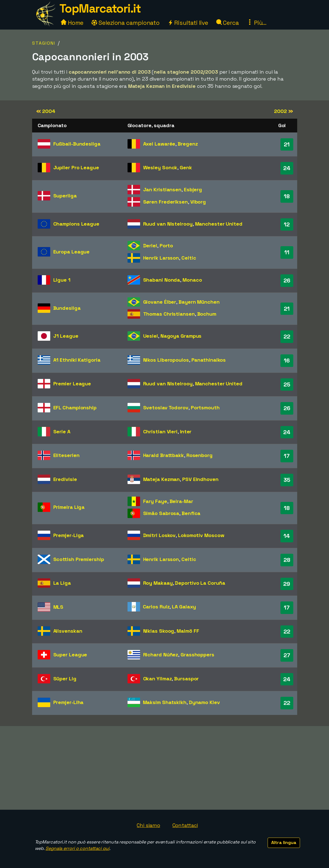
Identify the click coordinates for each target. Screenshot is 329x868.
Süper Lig (65, 679)
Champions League (76, 224)
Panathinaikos (209, 360)
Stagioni (44, 43)
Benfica (191, 513)
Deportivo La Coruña (200, 583)
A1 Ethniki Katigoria (77, 360)
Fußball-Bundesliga (77, 144)
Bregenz (188, 144)
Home (72, 23)
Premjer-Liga (69, 535)
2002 (283, 111)
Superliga (65, 196)
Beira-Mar (181, 501)
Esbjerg (193, 189)
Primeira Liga (69, 507)
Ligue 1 (62, 280)
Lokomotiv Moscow (201, 535)
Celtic (189, 258)
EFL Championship (75, 408)
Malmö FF (188, 631)
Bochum (207, 314)
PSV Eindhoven (200, 479)
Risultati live (188, 23)
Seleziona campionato (126, 23)
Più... (257, 23)
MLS (58, 607)
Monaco (192, 280)
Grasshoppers (197, 655)
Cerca (228, 23)
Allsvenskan (68, 631)
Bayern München (199, 302)
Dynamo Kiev (204, 702)
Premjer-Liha (69, 702)
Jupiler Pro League (76, 167)
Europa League (72, 252)
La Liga (62, 583)
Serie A (62, 431)
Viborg (198, 202)
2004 (46, 111)
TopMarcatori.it (100, 9)
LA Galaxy (184, 607)
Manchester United (219, 224)
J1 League (66, 336)
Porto (166, 246)
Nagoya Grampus (181, 336)
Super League (70, 655)
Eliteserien (66, 455)
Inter (186, 431)
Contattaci (185, 825)
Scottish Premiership (79, 559)
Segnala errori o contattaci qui (77, 848)
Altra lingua (284, 842)
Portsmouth (205, 408)
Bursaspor (186, 679)
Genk (186, 167)
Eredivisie (65, 479)
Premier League (72, 384)
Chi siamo (148, 825)
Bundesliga (67, 308)
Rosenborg (200, 455)
